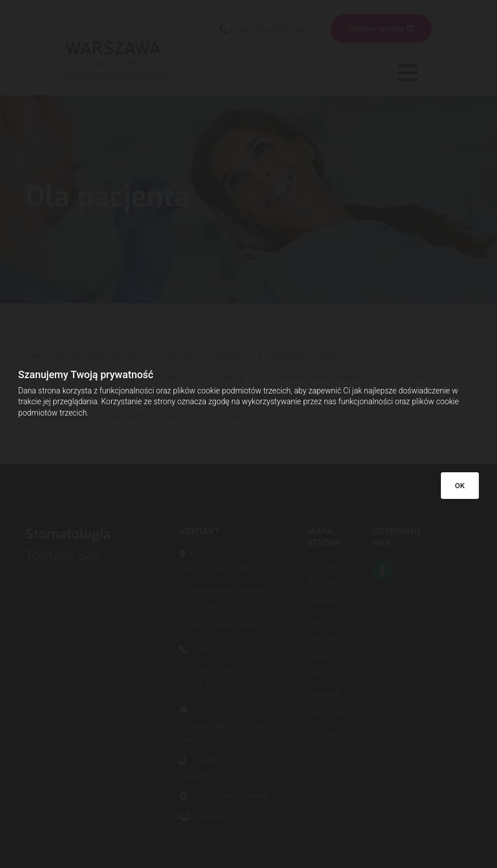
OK (460, 486)
